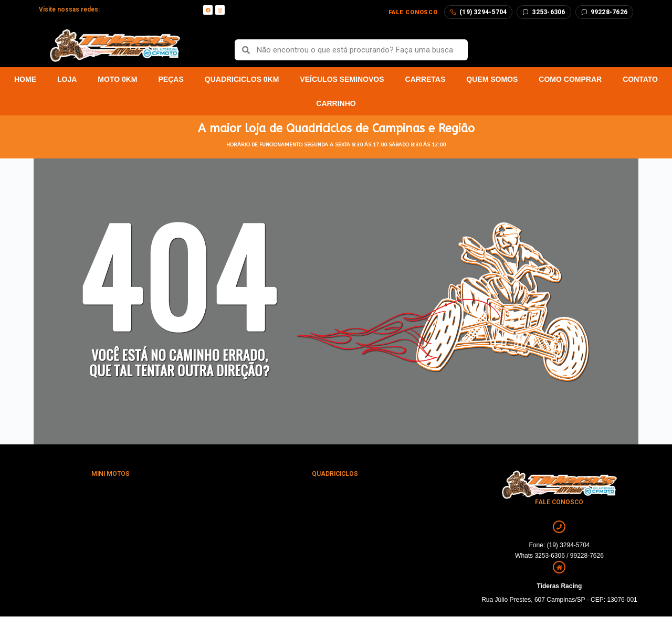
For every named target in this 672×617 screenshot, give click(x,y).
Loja (67, 79)
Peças (171, 79)
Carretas (426, 79)
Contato (640, 79)
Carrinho (336, 103)
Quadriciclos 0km (242, 79)
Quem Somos (492, 79)
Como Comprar (570, 79)
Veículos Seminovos (342, 79)
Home (25, 79)
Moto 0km (117, 79)
